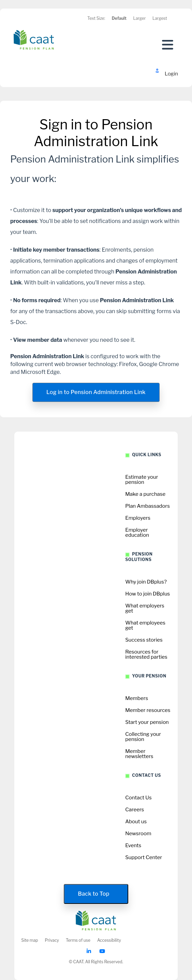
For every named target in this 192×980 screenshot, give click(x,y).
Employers (138, 518)
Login (171, 74)
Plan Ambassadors (147, 506)
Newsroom (138, 834)
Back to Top (96, 894)
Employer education (137, 533)
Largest (160, 18)
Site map (29, 940)
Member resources (148, 710)
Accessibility (109, 940)
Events (133, 845)
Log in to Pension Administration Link (96, 392)
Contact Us (138, 798)
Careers (135, 810)
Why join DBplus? (146, 582)
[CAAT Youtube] (102, 951)
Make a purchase (145, 494)
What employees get (145, 625)
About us (136, 822)
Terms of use (78, 940)
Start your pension (147, 722)
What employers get (145, 608)
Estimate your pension (142, 480)
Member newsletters (139, 754)
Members (137, 698)
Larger (140, 18)
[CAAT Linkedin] (89, 951)
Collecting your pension (143, 737)
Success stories (144, 640)
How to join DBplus (147, 594)
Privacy (52, 940)
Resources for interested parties (146, 654)
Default (120, 18)
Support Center (144, 857)
